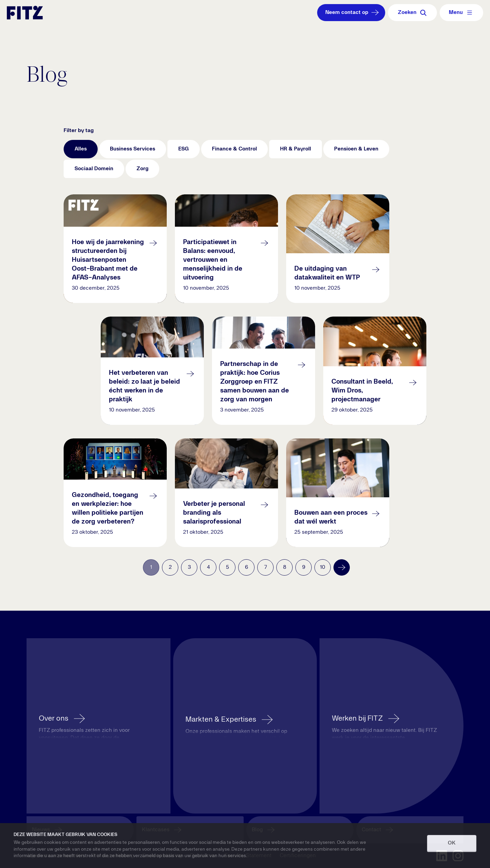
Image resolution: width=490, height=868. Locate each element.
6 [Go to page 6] (247, 567)
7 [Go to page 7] (266, 567)
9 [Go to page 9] (304, 567)
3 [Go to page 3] (189, 567)
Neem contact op (353, 13)
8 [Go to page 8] (285, 567)
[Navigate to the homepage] (25, 13)
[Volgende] (342, 567)
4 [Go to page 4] (208, 567)
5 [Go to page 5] (227, 567)
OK (452, 843)
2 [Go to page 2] (170, 567)
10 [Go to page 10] (323, 567)
